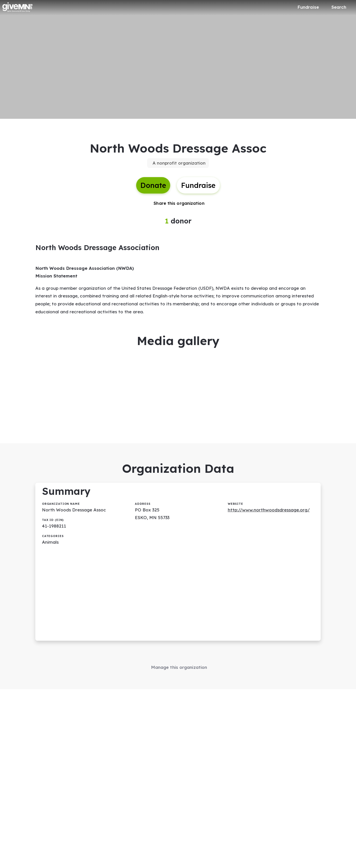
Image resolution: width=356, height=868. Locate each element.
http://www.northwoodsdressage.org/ (269, 510)
